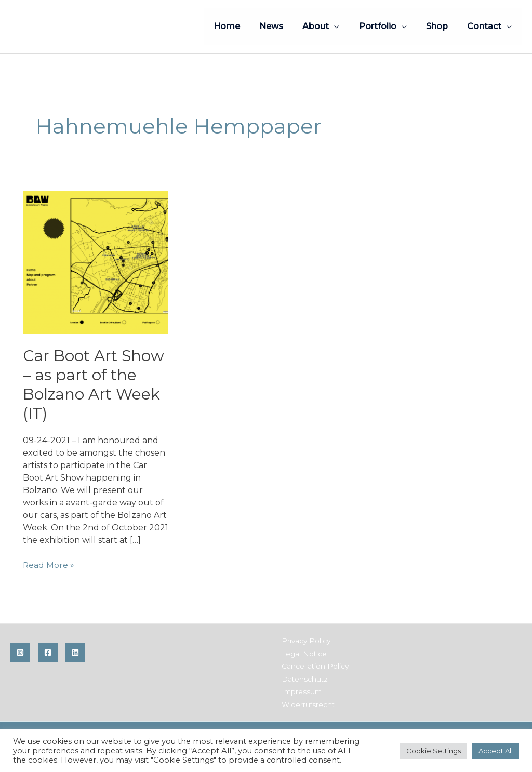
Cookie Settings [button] (434, 751)
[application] (344, 26)
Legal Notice (302, 653)
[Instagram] (20, 653)
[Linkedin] (75, 653)
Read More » (49, 565)
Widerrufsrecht (306, 703)
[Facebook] (48, 653)
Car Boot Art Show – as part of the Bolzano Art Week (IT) (95, 384)
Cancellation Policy (313, 665)
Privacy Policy (304, 641)
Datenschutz (303, 678)
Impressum (300, 690)
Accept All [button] (496, 751)
